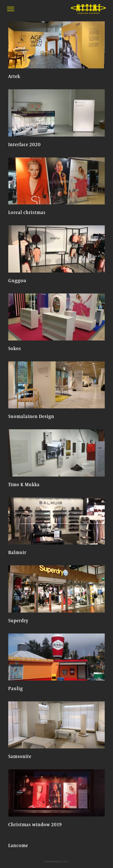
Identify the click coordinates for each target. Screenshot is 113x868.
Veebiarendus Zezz (56, 862)
